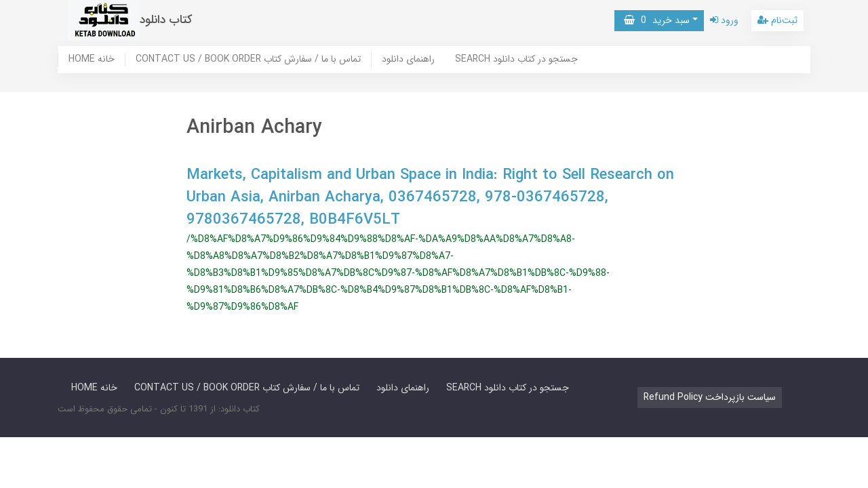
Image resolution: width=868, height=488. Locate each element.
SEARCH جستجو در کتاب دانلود (516, 60)
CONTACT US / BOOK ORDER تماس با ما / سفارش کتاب (248, 60)
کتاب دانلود (166, 20)
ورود (724, 20)
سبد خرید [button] (657, 20)
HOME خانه (92, 60)
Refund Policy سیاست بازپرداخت (710, 397)
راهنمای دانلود (408, 60)
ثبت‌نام (777, 20)
